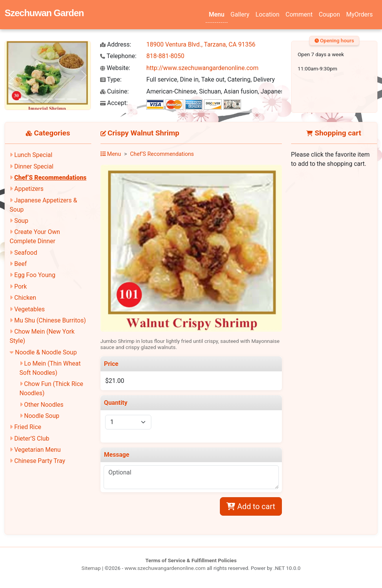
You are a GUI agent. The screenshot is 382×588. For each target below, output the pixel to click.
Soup (21, 221)
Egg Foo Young (35, 275)
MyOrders (359, 14)
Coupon (329, 14)
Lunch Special (33, 155)
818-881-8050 (165, 56)
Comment (299, 14)
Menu (216, 14)
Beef (21, 264)
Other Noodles (44, 405)
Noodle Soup (42, 416)
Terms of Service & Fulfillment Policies (191, 560)
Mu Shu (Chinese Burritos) (50, 320)
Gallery (240, 14)
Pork (21, 286)
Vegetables (29, 309)
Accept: (114, 103)
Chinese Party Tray (40, 461)
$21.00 (115, 381)
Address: (116, 44)
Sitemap (91, 568)
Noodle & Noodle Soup (46, 352)
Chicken (25, 298)
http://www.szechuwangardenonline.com (202, 68)
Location (268, 14)
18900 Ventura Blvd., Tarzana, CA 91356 (201, 44)
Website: (115, 68)
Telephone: (118, 56)
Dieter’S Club (32, 438)
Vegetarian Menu (38, 450)
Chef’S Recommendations (50, 178)
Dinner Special (34, 166)
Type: (111, 79)
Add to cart (251, 506)
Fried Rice (28, 427)
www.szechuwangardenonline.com (165, 568)
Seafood (26, 253)
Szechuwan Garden (44, 13)
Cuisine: (114, 91)
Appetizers (29, 189)
